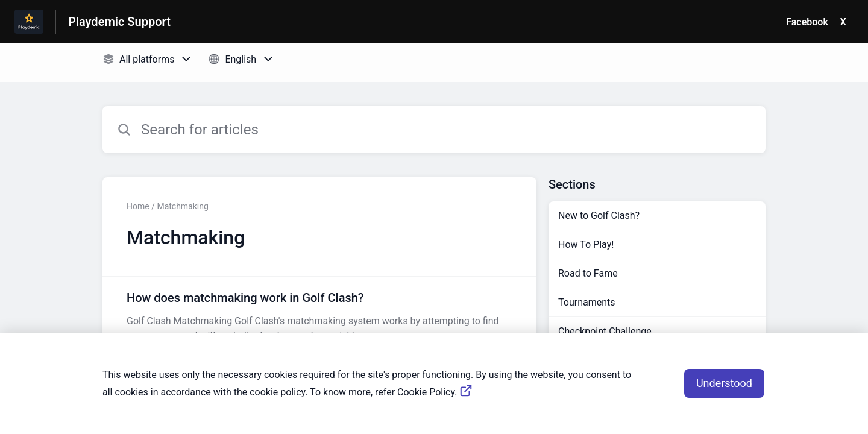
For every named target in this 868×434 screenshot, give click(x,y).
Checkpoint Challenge (605, 331)
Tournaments (587, 302)
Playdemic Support (119, 22)
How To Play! (586, 244)
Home (138, 206)
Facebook (807, 22)
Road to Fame (588, 273)
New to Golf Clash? (599, 215)
